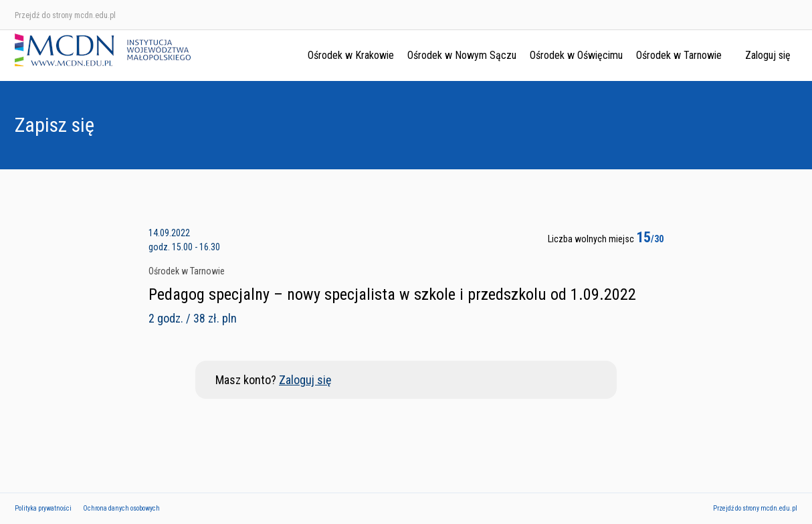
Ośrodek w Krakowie (351, 55)
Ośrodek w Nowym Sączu (462, 55)
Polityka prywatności (43, 508)
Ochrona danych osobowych (121, 508)
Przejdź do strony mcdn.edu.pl (65, 15)
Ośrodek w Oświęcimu (576, 55)
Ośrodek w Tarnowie (679, 55)
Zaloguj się (768, 55)
